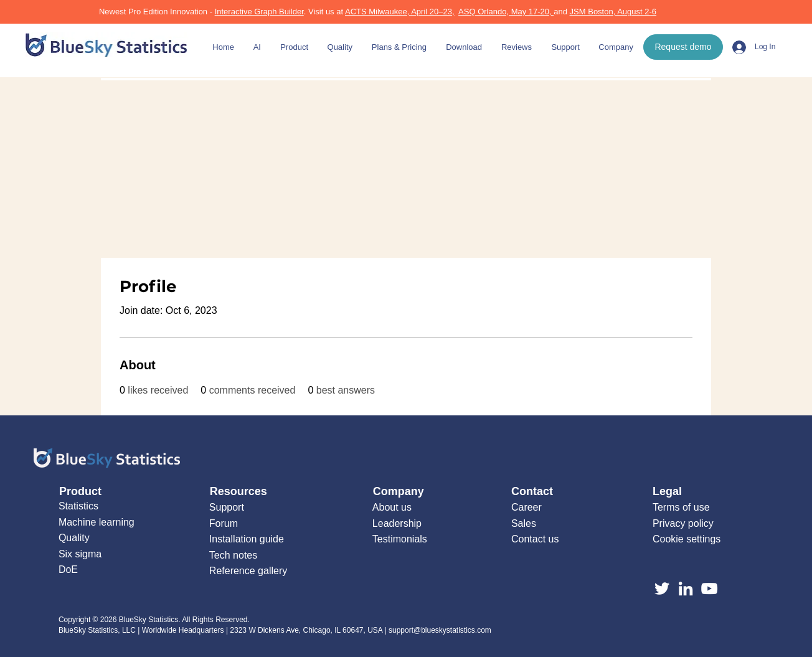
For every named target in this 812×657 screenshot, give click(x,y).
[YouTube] (709, 588)
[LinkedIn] (686, 588)
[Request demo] (683, 47)
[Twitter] (662, 588)
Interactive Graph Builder (259, 12)
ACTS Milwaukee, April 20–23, (400, 12)
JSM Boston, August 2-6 (613, 12)
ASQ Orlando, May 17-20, (506, 12)
